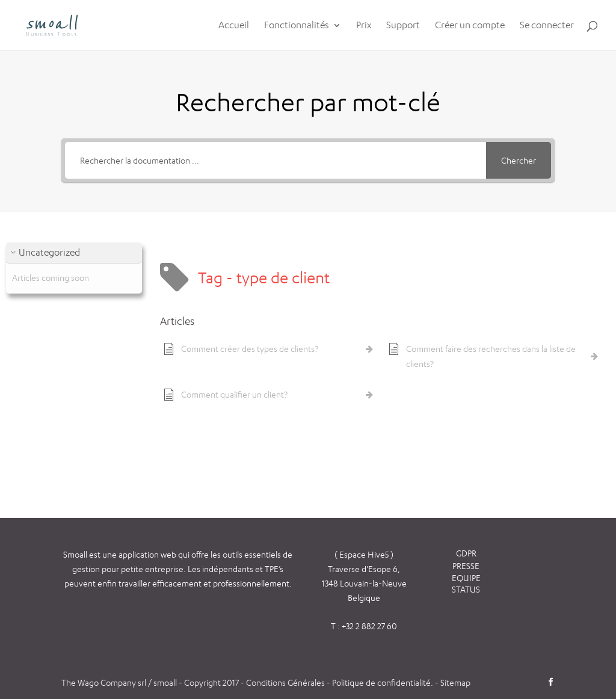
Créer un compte (470, 26)
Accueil (234, 26)
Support (403, 26)
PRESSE (466, 566)
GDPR (466, 553)
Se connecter (547, 26)
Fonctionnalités (297, 26)
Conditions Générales (286, 682)
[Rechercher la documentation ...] (275, 160)
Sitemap (455, 682)
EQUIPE (466, 578)
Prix (364, 26)
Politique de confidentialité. (383, 682)
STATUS (466, 589)
